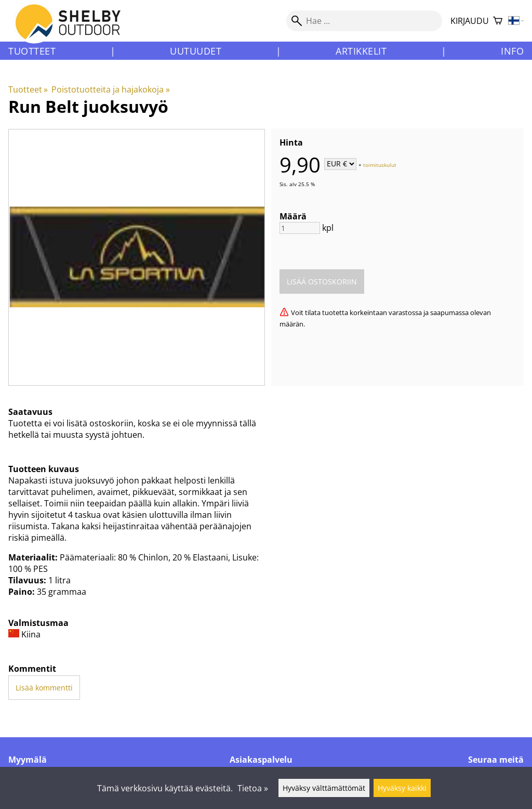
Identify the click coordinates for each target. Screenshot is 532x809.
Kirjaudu (470, 21)
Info (512, 51)
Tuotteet (32, 51)
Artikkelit (361, 51)
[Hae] (364, 21)
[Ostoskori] (498, 21)
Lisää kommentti (44, 688)
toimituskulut (380, 164)
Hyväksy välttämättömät (324, 788)
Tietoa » (253, 788)
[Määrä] (300, 228)
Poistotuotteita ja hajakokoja (110, 89)
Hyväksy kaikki (402, 788)
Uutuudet (196, 51)
